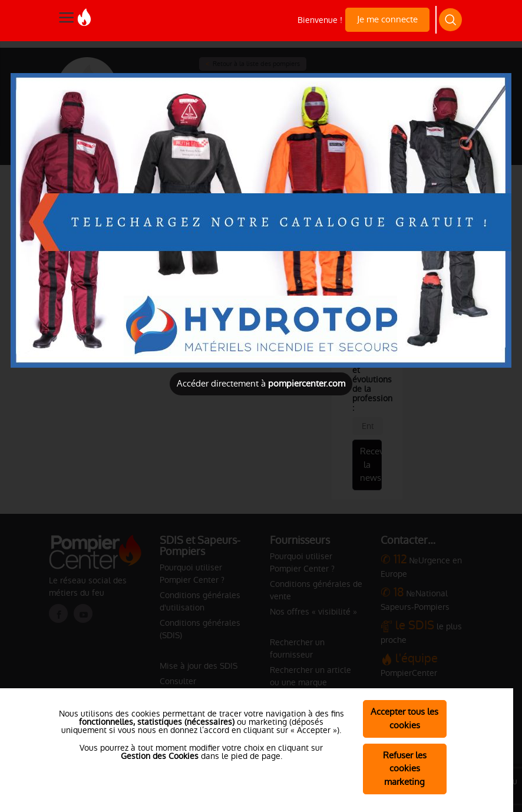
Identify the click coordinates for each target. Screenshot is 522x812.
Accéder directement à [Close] (261, 383)
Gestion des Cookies (160, 756)
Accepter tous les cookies (404, 718)
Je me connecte (387, 19)
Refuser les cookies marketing (405, 769)
